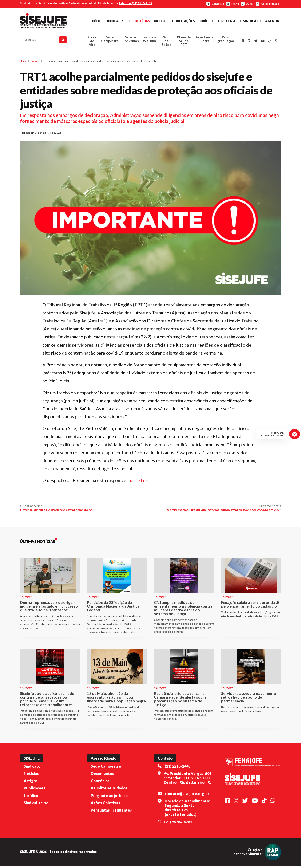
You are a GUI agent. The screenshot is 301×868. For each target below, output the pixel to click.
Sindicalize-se (118, 21)
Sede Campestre (110, 40)
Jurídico (207, 21)
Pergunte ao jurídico (109, 797)
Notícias (142, 21)
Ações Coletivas (105, 805)
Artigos (161, 21)
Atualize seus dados (109, 790)
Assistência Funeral (204, 40)
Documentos (102, 776)
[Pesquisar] (63, 41)
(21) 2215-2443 (178, 768)
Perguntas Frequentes (111, 812)
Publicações (184, 21)
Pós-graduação (226, 40)
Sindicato (32, 768)
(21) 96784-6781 (178, 824)
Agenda (272, 21)
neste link (138, 482)
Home (23, 63)
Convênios (100, 783)
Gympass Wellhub (150, 40)
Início (97, 21)
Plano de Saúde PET (184, 42)
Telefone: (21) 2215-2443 (135, 3)
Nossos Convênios (131, 40)
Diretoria (227, 21)
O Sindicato (250, 21)
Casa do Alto (92, 42)
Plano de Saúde (166, 42)
